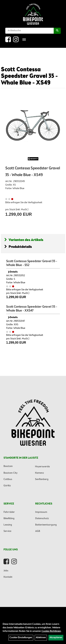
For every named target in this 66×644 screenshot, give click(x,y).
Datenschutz (42, 518)
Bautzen (8, 466)
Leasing (8, 525)
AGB (38, 531)
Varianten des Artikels (24, 240)
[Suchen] (57, 31)
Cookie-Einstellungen (21, 638)
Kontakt (8, 577)
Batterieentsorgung (46, 525)
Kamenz (40, 473)
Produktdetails (18, 247)
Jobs (6, 571)
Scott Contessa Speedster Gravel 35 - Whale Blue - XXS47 (32, 309)
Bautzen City (10, 473)
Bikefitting (9, 518)
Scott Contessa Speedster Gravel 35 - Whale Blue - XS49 (29, 76)
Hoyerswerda (42, 467)
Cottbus (8, 479)
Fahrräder (9, 512)
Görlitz (7, 486)
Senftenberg (42, 479)
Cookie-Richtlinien (51, 631)
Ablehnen (41, 638)
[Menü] (24, 40)
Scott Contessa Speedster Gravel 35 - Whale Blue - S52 (32, 263)
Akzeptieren (56, 638)
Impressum (41, 512)
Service (7, 531)
